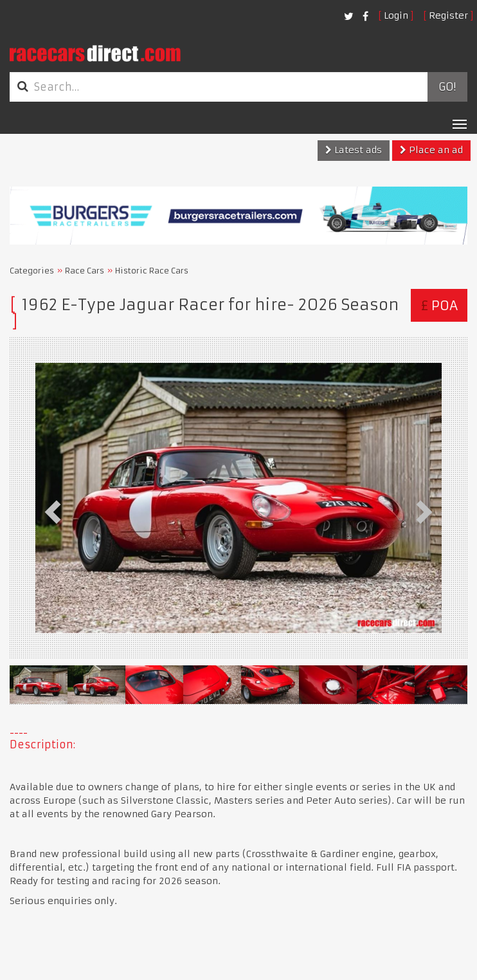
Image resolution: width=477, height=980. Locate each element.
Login (396, 15)
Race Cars (85, 271)
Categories (32, 271)
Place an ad (431, 150)
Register (448, 15)
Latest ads (354, 150)
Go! (447, 87)
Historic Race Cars (152, 271)
